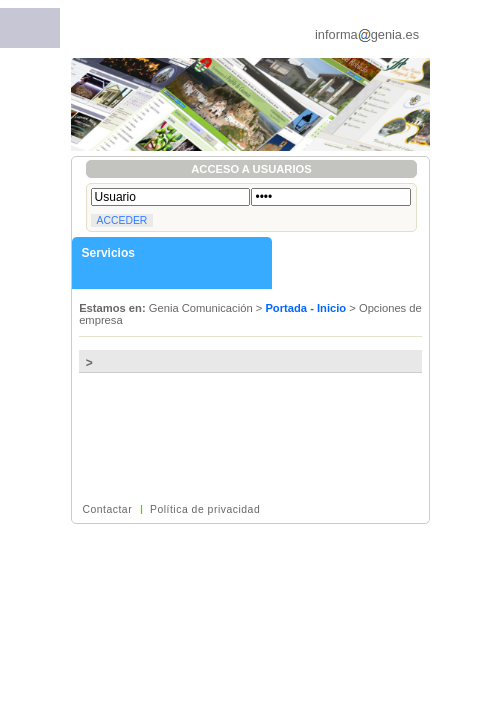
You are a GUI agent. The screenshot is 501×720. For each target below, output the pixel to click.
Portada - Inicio (305, 308)
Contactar (107, 509)
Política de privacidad (205, 509)
